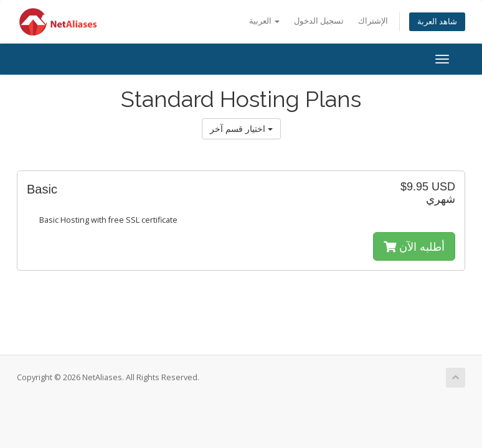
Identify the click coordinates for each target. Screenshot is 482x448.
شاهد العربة (437, 21)
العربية (264, 21)
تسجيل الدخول (319, 21)
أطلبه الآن (414, 246)
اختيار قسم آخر (241, 128)
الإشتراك (373, 21)
